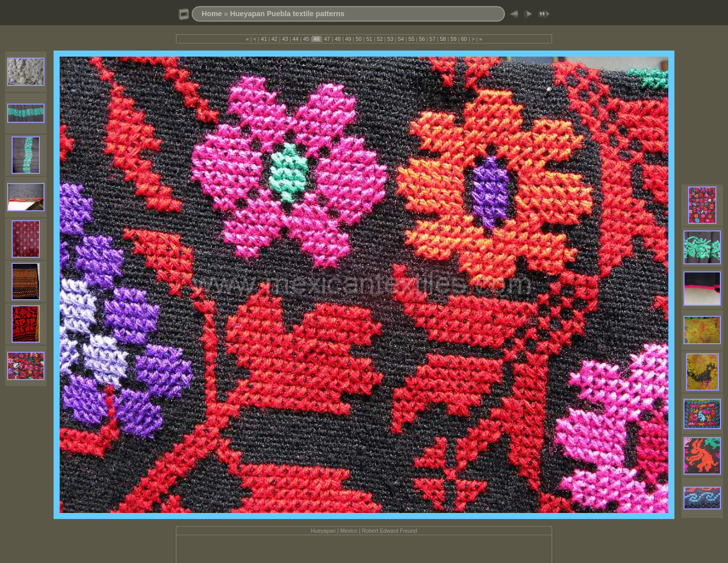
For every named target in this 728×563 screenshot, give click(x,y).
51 (369, 39)
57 (432, 39)
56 (422, 39)
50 (359, 39)
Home (212, 14)
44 (296, 39)
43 (285, 39)
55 (412, 39)
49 (348, 39)
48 (338, 39)
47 (327, 39)
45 (306, 39)
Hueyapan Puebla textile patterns (287, 14)
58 (443, 39)
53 (390, 39)
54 (401, 39)
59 (453, 39)
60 (464, 39)
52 (380, 39)
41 (264, 39)
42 (275, 39)
